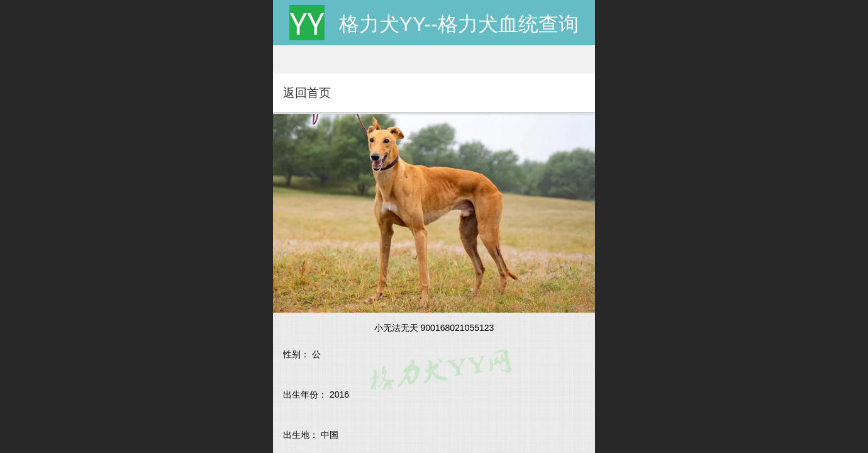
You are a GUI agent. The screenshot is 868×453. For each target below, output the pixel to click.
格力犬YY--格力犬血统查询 (459, 24)
